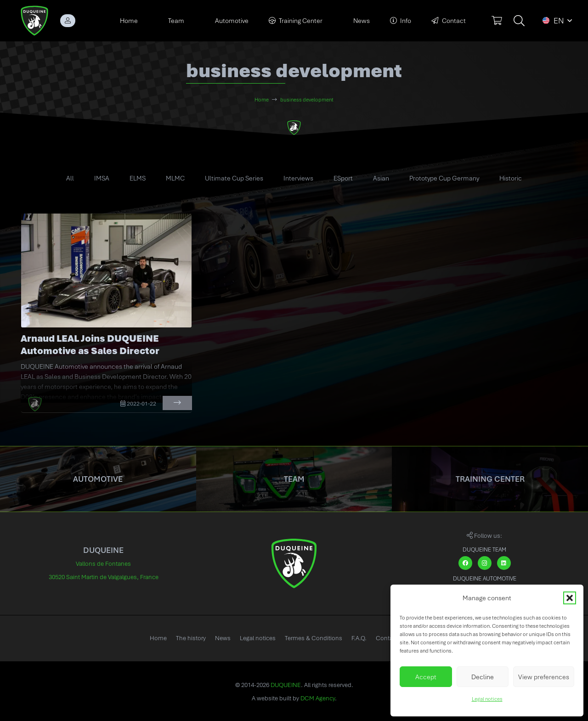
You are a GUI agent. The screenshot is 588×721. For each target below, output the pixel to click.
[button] (570, 598)
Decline (483, 677)
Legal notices (487, 699)
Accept (426, 677)
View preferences (544, 677)
